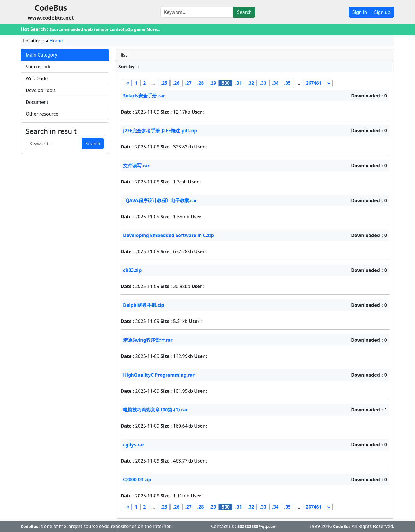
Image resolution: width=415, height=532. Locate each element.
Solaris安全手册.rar (144, 96)
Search (245, 12)
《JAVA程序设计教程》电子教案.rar (160, 200)
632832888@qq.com (257, 526)
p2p (129, 29)
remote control (109, 29)
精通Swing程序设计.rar (148, 340)
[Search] (197, 12)
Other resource (42, 114)
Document (37, 102)
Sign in (360, 12)
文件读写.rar (136, 166)
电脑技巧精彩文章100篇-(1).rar (155, 410)
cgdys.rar (134, 445)
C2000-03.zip (137, 480)
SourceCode (39, 67)
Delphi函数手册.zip (144, 305)
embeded (74, 29)
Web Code (37, 78)
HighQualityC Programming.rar (159, 375)
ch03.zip (132, 270)
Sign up (382, 12)
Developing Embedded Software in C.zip (168, 235)
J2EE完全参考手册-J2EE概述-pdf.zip (160, 131)
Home (56, 41)
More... (153, 29)
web (88, 29)
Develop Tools (41, 90)
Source (56, 29)
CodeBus (29, 526)
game (140, 29)
